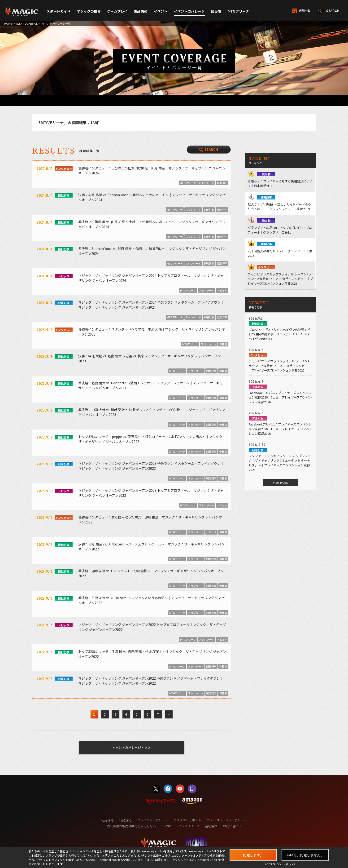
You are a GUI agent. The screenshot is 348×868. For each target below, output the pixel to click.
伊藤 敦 (223, 344)
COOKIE (167, 826)
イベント (161, 11)
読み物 (216, 11)
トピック (222, 290)
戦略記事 (209, 317)
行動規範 (125, 820)
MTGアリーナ (238, 11)
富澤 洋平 (222, 183)
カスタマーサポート (187, 820)
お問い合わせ (232, 826)
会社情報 (211, 826)
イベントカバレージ (189, 11)
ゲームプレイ (117, 11)
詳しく (290, 864)
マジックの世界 (89, 11)
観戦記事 (209, 210)
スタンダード (206, 183)
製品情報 (141, 11)
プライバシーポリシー (152, 820)
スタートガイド (59, 11)
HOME (8, 23)
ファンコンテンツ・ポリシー (227, 820)
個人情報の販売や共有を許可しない (131, 826)
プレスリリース (189, 826)
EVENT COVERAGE (27, 23)
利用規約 (107, 820)
